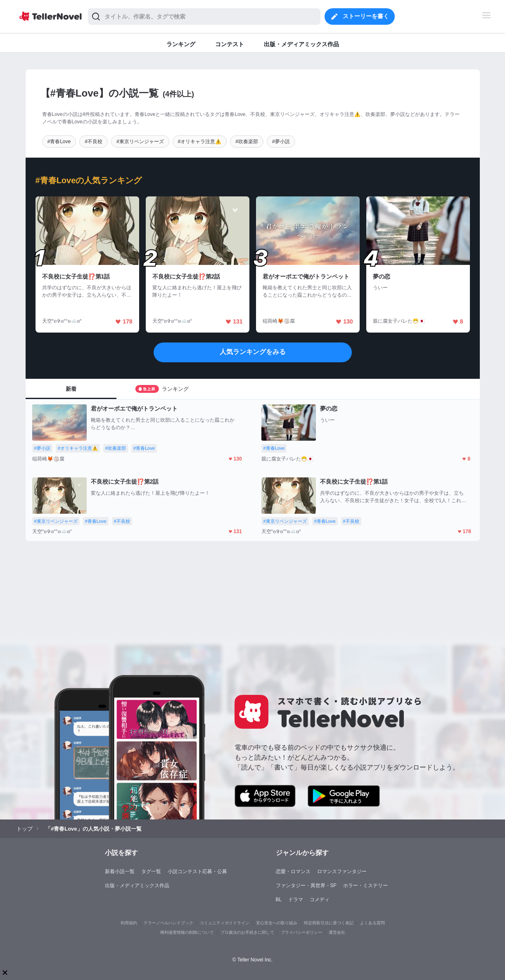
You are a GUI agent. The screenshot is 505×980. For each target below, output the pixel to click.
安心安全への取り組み (277, 923)
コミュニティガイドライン (225, 923)
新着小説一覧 (120, 871)
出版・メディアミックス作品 (137, 886)
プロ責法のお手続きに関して (247, 932)
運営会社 (337, 932)
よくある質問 (372, 923)
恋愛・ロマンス (293, 871)
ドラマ (296, 900)
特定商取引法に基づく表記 (329, 923)
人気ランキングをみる (253, 352)
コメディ (320, 900)
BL (279, 900)
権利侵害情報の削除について (187, 932)
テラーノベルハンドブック (168, 923)
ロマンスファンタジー (342, 871)
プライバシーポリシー (301, 932)
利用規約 (129, 923)
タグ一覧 (151, 871)
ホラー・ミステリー (365, 886)
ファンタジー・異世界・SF (306, 886)
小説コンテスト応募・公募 (197, 871)
